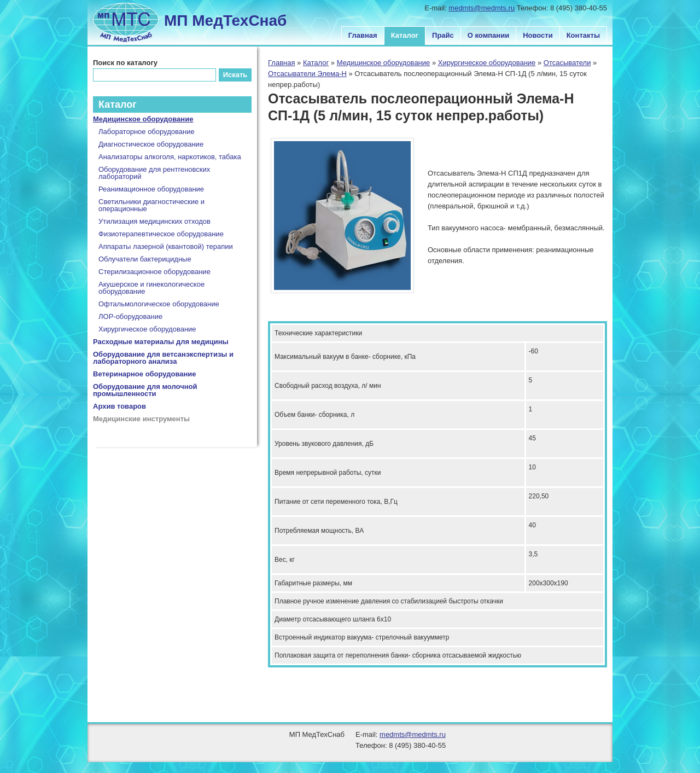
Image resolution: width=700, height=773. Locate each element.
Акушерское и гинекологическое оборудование (151, 288)
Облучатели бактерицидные (145, 259)
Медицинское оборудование (384, 63)
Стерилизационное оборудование (154, 272)
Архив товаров (119, 406)
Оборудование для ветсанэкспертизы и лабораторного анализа (163, 358)
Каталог (405, 35)
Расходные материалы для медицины (161, 342)
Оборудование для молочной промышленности (145, 390)
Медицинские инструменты (141, 419)
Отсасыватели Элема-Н (307, 74)
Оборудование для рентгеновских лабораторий (154, 173)
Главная (363, 35)
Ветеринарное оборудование (145, 374)
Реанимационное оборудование (151, 189)
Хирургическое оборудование (487, 63)
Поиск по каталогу (125, 63)
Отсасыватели (567, 63)
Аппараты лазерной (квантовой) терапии (166, 246)
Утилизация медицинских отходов (154, 221)
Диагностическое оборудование (151, 144)
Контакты (583, 35)
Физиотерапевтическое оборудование (161, 234)
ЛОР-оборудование (130, 316)
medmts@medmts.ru (482, 8)
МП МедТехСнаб (225, 21)
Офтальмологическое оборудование (159, 304)
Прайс (443, 35)
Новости (538, 35)
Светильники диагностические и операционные (151, 205)
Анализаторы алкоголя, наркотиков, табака (170, 157)
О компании (488, 35)
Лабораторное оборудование (147, 132)
